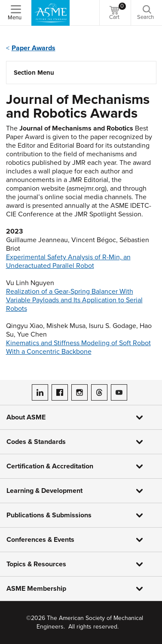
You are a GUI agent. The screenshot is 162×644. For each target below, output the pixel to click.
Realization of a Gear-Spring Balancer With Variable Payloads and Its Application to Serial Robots (74, 300)
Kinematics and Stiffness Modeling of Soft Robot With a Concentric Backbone (78, 347)
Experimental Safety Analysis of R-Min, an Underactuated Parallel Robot (68, 261)
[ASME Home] (50, 13)
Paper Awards (34, 48)
